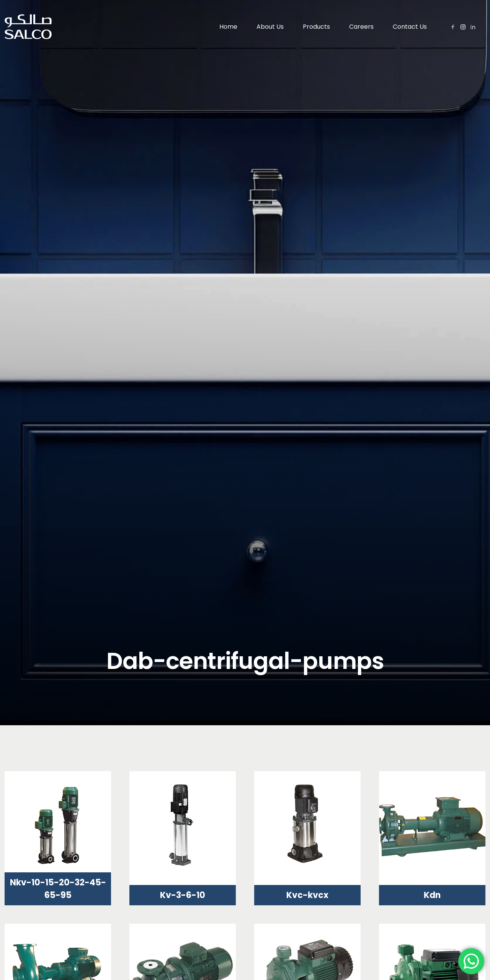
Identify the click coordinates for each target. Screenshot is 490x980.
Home (228, 27)
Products (316, 27)
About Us (270, 27)
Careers (361, 27)
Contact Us (410, 27)
